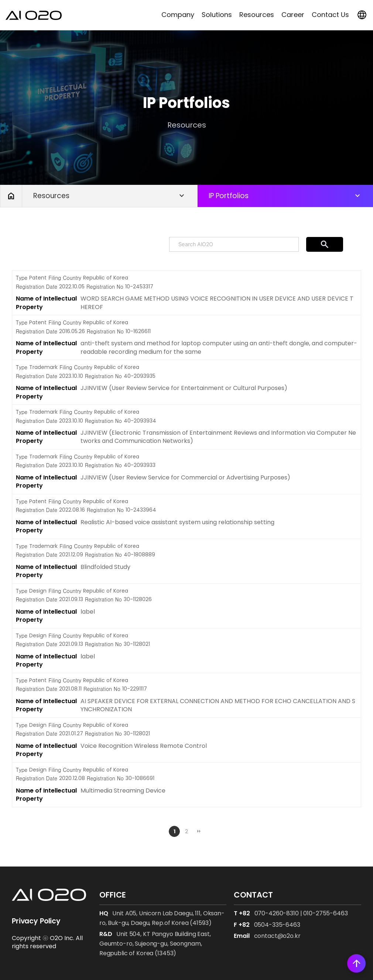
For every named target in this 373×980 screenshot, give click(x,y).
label (88, 612)
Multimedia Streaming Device (123, 791)
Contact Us (330, 15)
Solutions (217, 15)
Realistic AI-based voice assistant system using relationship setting (177, 522)
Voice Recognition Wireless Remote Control (144, 746)
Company (178, 15)
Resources (257, 15)
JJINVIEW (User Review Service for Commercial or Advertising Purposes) (185, 477)
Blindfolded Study (105, 567)
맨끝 (199, 831)
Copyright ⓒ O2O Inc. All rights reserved (47, 942)
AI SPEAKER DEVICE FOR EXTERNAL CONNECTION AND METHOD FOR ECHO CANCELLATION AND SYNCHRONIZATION (218, 705)
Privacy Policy (36, 921)
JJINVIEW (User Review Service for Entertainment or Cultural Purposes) (184, 388)
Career (293, 15)
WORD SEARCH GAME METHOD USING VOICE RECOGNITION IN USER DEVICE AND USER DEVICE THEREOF (217, 303)
